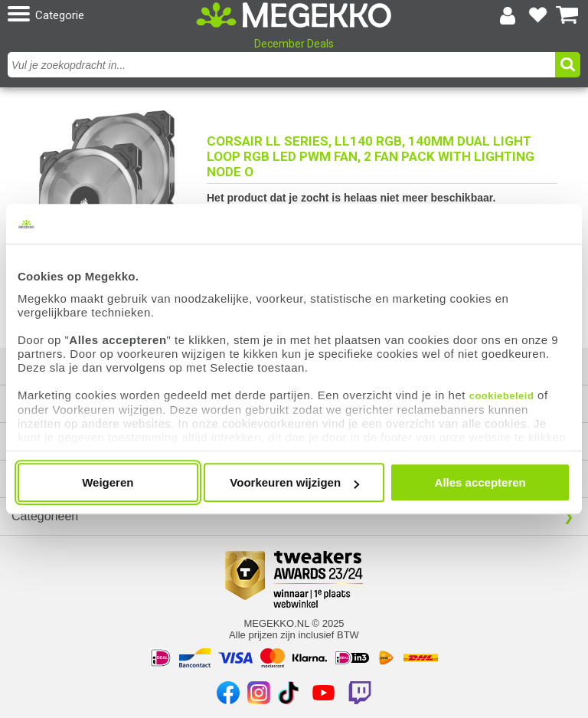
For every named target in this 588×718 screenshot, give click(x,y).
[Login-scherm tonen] (508, 15)
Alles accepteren (480, 482)
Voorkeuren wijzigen (294, 482)
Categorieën (45, 516)
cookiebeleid (502, 396)
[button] (100, 15)
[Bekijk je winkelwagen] (567, 15)
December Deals (294, 44)
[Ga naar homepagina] (294, 15)
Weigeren (108, 482)
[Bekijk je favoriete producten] (537, 15)
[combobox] (283, 65)
